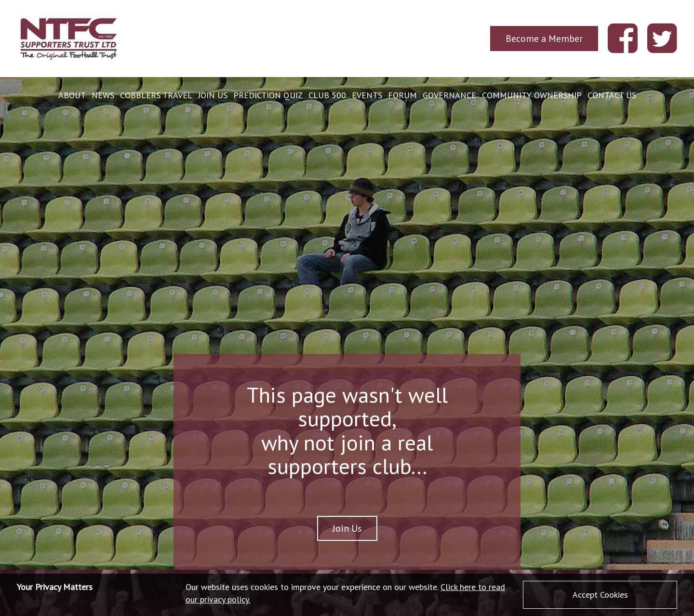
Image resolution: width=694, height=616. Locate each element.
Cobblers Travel (156, 95)
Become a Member (544, 38)
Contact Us (612, 95)
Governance (449, 95)
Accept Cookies (600, 595)
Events (367, 95)
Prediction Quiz (268, 95)
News (103, 95)
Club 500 (327, 95)
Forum (402, 95)
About (72, 95)
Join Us (213, 95)
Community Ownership (532, 95)
